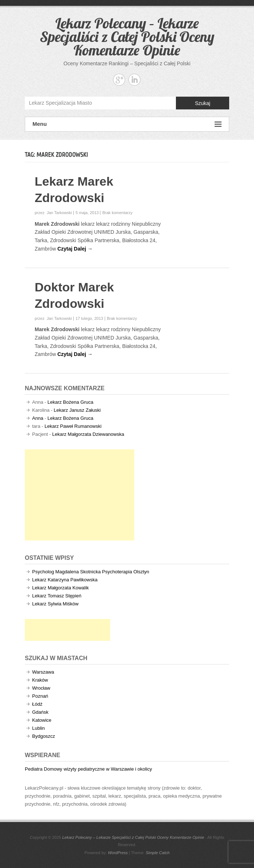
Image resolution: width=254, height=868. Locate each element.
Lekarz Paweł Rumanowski (73, 426)
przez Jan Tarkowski (53, 213)
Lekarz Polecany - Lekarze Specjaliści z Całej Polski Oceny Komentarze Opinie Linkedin (134, 80)
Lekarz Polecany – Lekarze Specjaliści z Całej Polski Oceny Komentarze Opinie (127, 36)
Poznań (40, 696)
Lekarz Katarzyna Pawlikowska (65, 580)
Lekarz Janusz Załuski (77, 410)
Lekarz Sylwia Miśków (55, 604)
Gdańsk (40, 712)
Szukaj (203, 103)
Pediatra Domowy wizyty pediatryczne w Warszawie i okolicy (88, 769)
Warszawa (43, 672)
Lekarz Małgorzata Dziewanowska (88, 434)
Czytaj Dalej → (75, 249)
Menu (127, 124)
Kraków (40, 680)
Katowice (42, 720)
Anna (38, 418)
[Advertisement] (80, 495)
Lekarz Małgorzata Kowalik (60, 588)
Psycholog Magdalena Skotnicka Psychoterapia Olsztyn (91, 572)
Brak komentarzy (117, 213)
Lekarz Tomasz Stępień (57, 596)
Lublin (39, 728)
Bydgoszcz (44, 736)
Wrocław (41, 688)
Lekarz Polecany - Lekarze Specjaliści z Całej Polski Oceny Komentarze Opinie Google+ (119, 80)
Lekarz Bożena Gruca (70, 402)
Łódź (37, 704)
